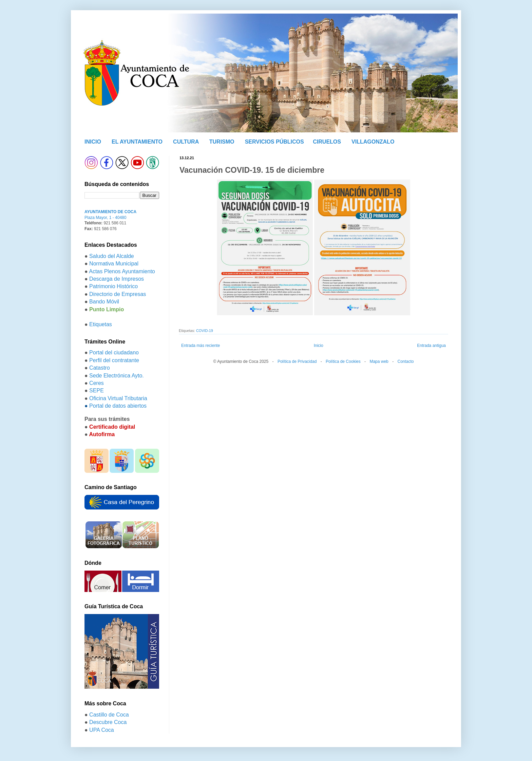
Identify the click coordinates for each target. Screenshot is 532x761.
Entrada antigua (431, 346)
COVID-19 (205, 331)
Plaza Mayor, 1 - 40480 (105, 218)
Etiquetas (101, 324)
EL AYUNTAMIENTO (137, 142)
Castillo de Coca (109, 715)
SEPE (97, 391)
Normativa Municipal (114, 264)
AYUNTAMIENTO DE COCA (110, 212)
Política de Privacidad (297, 361)
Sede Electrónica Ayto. (117, 376)
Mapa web (379, 361)
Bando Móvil (104, 302)
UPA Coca (102, 730)
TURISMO (222, 142)
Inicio (319, 346)
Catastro (99, 368)
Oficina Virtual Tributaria (118, 398)
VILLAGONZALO (373, 142)
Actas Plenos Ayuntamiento (122, 271)
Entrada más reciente (201, 346)
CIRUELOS (327, 142)
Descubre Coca (108, 722)
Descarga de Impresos (117, 279)
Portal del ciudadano (114, 352)
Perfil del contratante (114, 360)
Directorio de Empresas (118, 294)
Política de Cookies (343, 361)
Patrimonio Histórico (113, 286)
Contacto (405, 361)
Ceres (97, 383)
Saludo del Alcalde (112, 256)
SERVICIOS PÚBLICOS (274, 142)
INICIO (93, 142)
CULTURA (186, 142)
